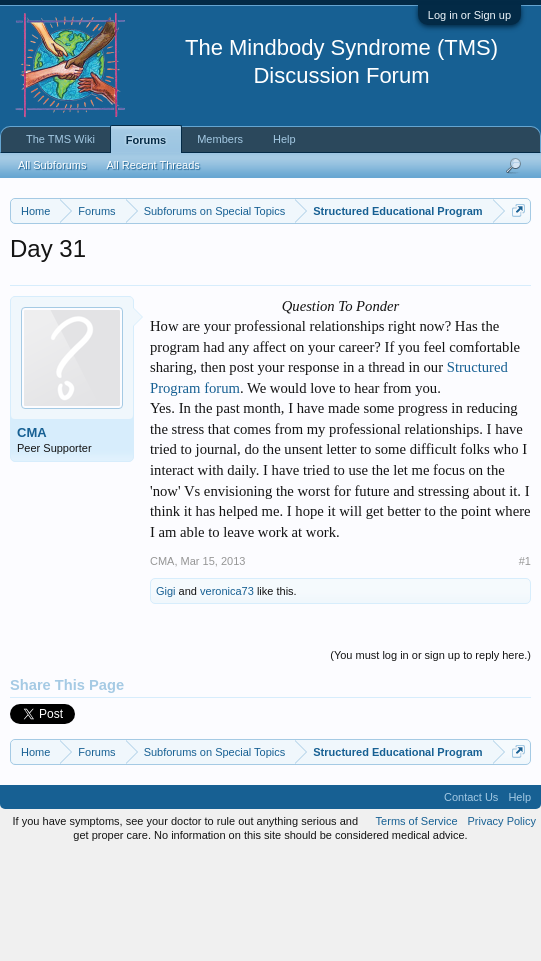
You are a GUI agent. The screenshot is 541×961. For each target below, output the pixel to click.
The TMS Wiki (60, 139)
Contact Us (471, 901)
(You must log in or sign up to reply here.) (430, 760)
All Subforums (52, 165)
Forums (146, 140)
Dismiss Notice (514, 257)
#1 (525, 666)
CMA (32, 536)
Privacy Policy (502, 925)
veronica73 (227, 696)
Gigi (166, 696)
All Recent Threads (152, 165)
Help (284, 139)
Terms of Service (417, 925)
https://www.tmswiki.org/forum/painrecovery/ (193, 303)
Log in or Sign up (469, 15)
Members (220, 139)
